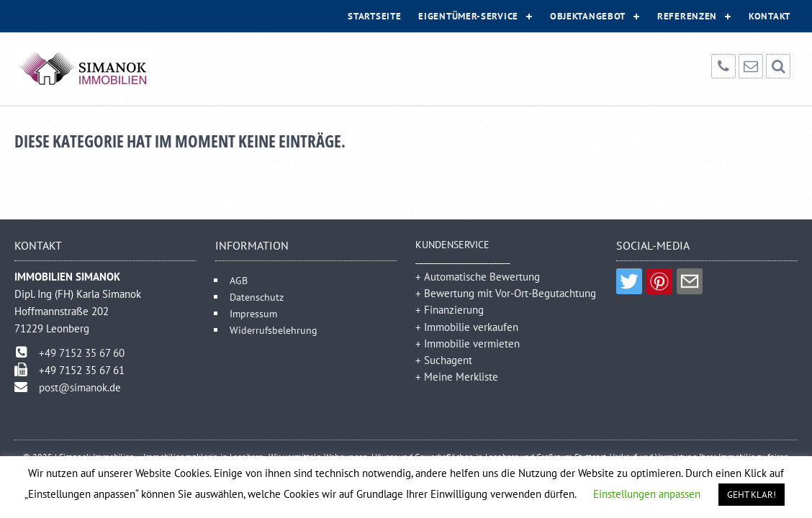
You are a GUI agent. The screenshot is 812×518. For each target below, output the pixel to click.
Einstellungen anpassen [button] (647, 494)
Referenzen (687, 16)
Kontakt (770, 16)
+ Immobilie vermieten (468, 344)
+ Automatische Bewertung (478, 277)
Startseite (374, 16)
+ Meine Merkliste (457, 377)
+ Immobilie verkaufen (467, 327)
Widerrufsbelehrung (274, 330)
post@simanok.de (80, 387)
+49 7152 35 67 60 (82, 353)
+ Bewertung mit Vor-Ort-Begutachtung (506, 293)
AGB (239, 280)
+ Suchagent (444, 360)
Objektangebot (588, 16)
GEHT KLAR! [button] (752, 495)
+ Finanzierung (450, 310)
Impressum (253, 313)
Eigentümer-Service (468, 16)
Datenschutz (257, 297)
